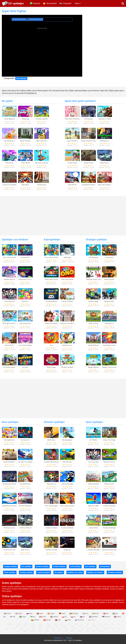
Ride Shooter (67, 462)
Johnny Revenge (67, 484)
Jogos (40, 613)
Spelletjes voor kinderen (15, 240)
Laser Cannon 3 (72, 141)
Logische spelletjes (44, 572)
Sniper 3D (67, 550)
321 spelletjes (16, 3)
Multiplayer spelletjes (115, 572)
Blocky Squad (109, 279)
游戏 (93, 631)
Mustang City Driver (9, 484)
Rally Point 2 (105, 163)
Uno (51, 345)
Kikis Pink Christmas (72, 119)
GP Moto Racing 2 (25, 506)
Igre (83, 617)
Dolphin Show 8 (9, 279)
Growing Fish (25, 257)
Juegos (51, 613)
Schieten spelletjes (54, 422)
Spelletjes (74, 613)
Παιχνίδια (80, 620)
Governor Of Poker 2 (67, 323)
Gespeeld (67, 3)
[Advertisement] (42, 48)
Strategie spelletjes (96, 240)
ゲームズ (101, 631)
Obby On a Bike (93, 506)
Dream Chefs (72, 163)
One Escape (88, 119)
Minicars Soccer (109, 462)
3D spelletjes (59, 572)
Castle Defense (93, 345)
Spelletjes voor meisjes (75, 572)
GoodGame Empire (88, 185)
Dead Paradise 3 (9, 462)
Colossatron (109, 257)
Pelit (13, 617)
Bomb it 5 (25, 301)
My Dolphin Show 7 (9, 323)
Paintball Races (25, 484)
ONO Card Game (67, 279)
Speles (117, 617)
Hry (73, 617)
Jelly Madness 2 (9, 141)
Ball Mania (26, 185)
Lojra (58, 620)
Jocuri (43, 617)
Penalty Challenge (109, 528)
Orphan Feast (88, 163)
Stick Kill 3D (72, 185)
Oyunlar (47, 620)
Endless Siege (93, 301)
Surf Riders (93, 440)
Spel (115, 613)
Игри (68, 620)
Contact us (58, 638)
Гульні (25, 631)
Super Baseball (93, 484)
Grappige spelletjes (10, 567)
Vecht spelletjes (21, 78)
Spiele (62, 613)
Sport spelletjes (94, 422)
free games (10, 624)
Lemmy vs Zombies (9, 185)
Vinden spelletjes (10, 572)
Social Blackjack (51, 301)
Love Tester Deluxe (25, 345)
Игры (30, 613)
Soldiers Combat (51, 550)
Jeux (86, 613)
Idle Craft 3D (9, 345)
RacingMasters (9, 440)
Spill (106, 613)
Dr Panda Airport (9, 367)
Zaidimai (35, 620)
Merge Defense (93, 367)
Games (8, 613)
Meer (77, 3)
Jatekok (54, 617)
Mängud (106, 617)
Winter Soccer (109, 484)
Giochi (96, 613)
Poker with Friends (51, 279)
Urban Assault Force (88, 141)
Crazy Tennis (93, 528)
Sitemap (69, 638)
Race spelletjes (10, 422)
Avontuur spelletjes (42, 567)
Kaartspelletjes (52, 240)
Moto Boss (9, 163)
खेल (87, 631)
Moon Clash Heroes (67, 506)
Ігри (33, 617)
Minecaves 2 (105, 141)
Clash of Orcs (93, 323)
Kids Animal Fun (25, 323)
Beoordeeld (51, 3)
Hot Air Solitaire (67, 301)
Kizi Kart (25, 367)
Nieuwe (37, 3)
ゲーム (91, 620)
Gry (65, 617)
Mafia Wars (51, 440)
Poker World (25, 163)
